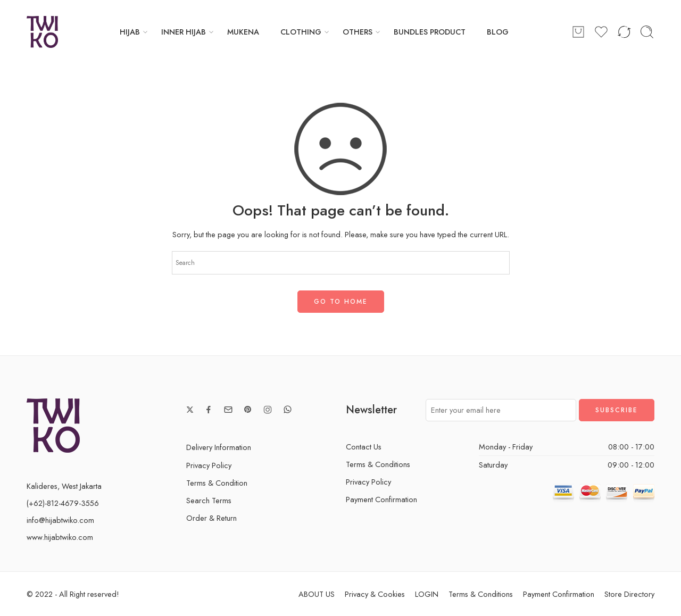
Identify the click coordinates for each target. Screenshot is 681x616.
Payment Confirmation (381, 499)
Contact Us (364, 447)
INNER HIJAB (184, 32)
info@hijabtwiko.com (60, 520)
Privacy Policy (209, 465)
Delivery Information (219, 447)
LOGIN (427, 594)
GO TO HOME (341, 302)
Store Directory (629, 594)
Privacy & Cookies (375, 594)
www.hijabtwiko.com (60, 537)
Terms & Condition (217, 483)
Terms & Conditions (378, 464)
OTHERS (358, 32)
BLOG (498, 32)
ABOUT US (317, 594)
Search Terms (209, 500)
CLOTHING (301, 32)
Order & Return (211, 518)
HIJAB (130, 32)
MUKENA (243, 32)
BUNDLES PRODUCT (430, 32)
